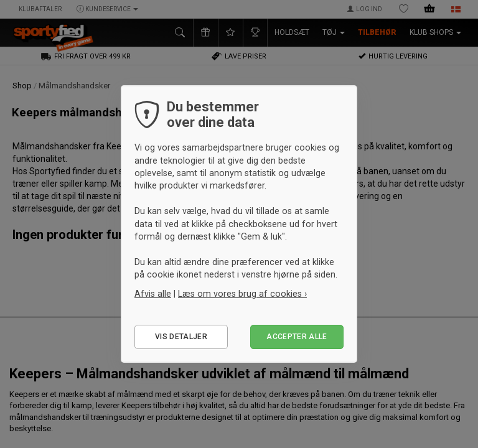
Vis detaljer (181, 337)
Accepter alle (297, 337)
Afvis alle (153, 294)
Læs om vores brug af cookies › (242, 294)
